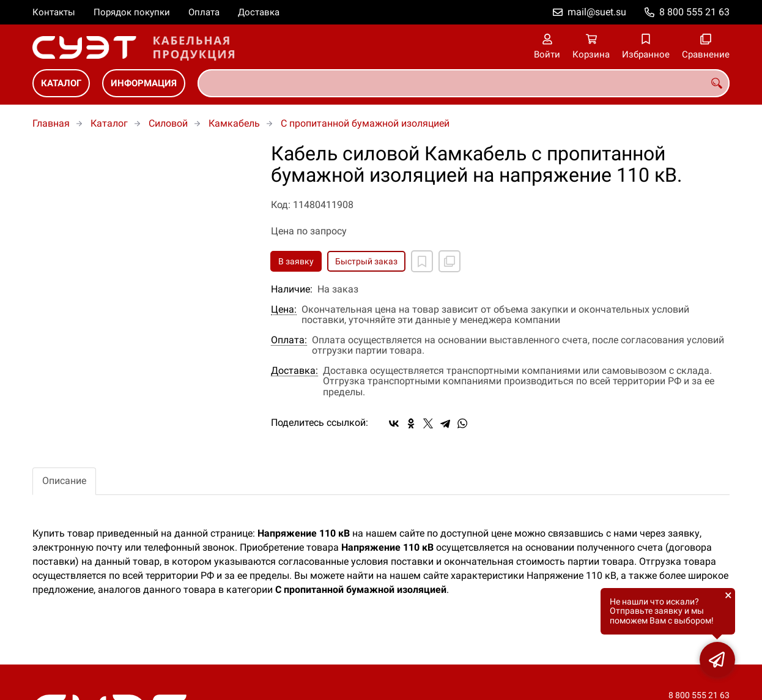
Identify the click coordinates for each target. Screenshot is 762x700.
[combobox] (464, 83)
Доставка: (294, 371)
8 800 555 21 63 (694, 12)
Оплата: (289, 340)
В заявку (296, 261)
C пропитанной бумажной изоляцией (365, 123)
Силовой (168, 123)
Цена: (284, 310)
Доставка (259, 12)
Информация (144, 83)
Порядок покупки (132, 12)
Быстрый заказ (366, 261)
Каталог (61, 83)
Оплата (204, 12)
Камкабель (234, 123)
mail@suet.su (597, 12)
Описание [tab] (64, 481)
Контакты (54, 12)
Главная (51, 123)
